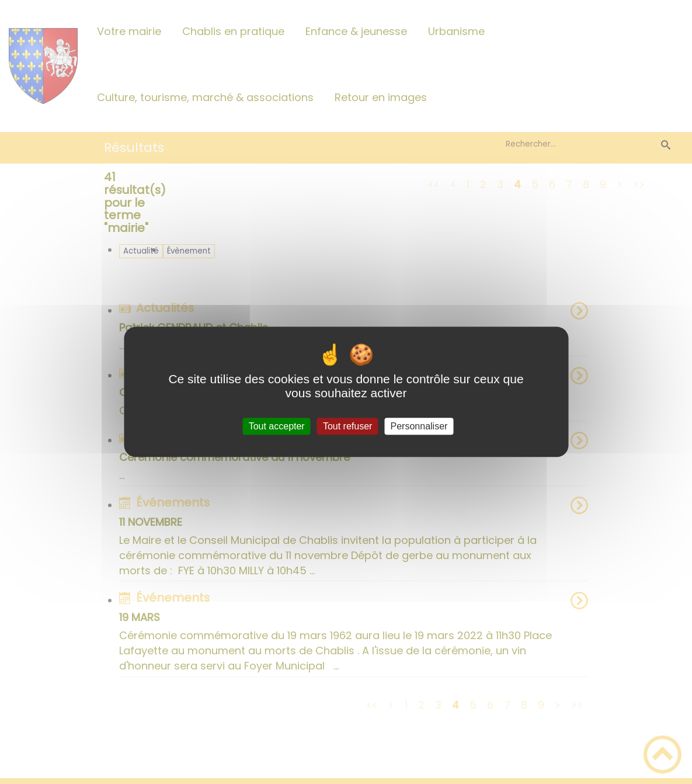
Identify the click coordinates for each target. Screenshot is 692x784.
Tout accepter (277, 426)
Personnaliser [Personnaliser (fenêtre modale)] (419, 426)
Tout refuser (347, 426)
